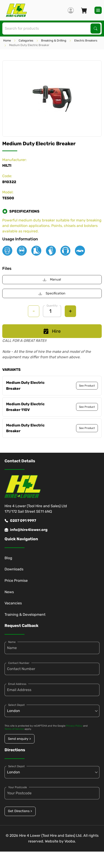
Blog (8, 558)
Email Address (17, 684)
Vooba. (70, 841)
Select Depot (16, 705)
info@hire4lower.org (26, 530)
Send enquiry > (19, 739)
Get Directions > (20, 811)
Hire (52, 331)
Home (7, 40)
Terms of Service (14, 729)
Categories (26, 40)
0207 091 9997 (20, 521)
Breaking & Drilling (54, 40)
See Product (87, 386)
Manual (52, 279)
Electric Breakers (86, 40)
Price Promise (16, 581)
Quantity (52, 306)
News (9, 592)
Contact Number (19, 663)
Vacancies (13, 603)
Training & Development (25, 615)
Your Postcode (18, 787)
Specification (52, 293)
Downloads (14, 569)
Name (12, 642)
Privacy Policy (74, 726)
